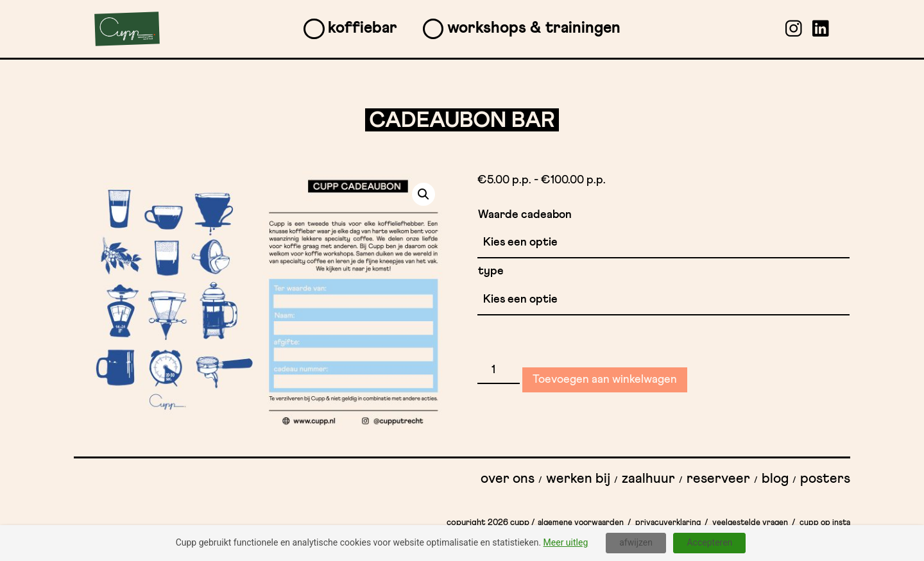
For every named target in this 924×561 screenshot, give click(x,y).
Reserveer (718, 479)
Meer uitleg (566, 542)
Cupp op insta (825, 523)
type (491, 271)
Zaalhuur (648, 479)
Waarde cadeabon (525, 215)
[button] (424, 194)
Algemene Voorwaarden (581, 523)
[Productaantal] (498, 371)
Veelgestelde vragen (750, 523)
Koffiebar (363, 28)
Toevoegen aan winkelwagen (605, 380)
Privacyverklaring (668, 523)
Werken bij (578, 479)
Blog (775, 479)
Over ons (508, 479)
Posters (825, 479)
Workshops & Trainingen (534, 28)
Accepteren (709, 542)
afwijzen (636, 542)
